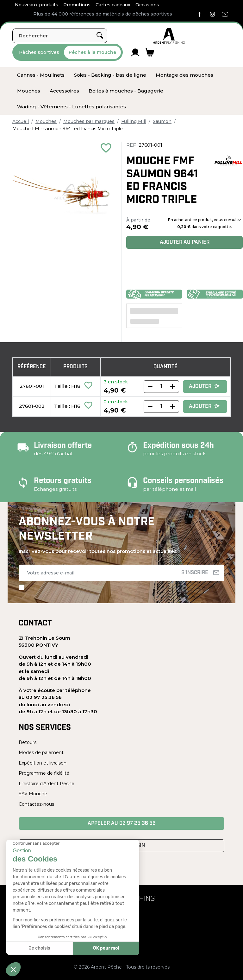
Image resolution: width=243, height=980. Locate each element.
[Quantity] (161, 387)
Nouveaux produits (37, 5)
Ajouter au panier (185, 242)
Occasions (147, 5)
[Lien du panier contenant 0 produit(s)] (150, 52)
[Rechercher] (60, 36)
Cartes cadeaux (113, 5)
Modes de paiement (41, 753)
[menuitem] (41, 75)
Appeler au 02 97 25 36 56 (122, 823)
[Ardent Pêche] (169, 36)
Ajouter (204, 386)
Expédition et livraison (43, 763)
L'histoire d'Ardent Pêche (47, 784)
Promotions (77, 5)
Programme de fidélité (44, 773)
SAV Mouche (33, 794)
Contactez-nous (36, 804)
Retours (28, 742)
